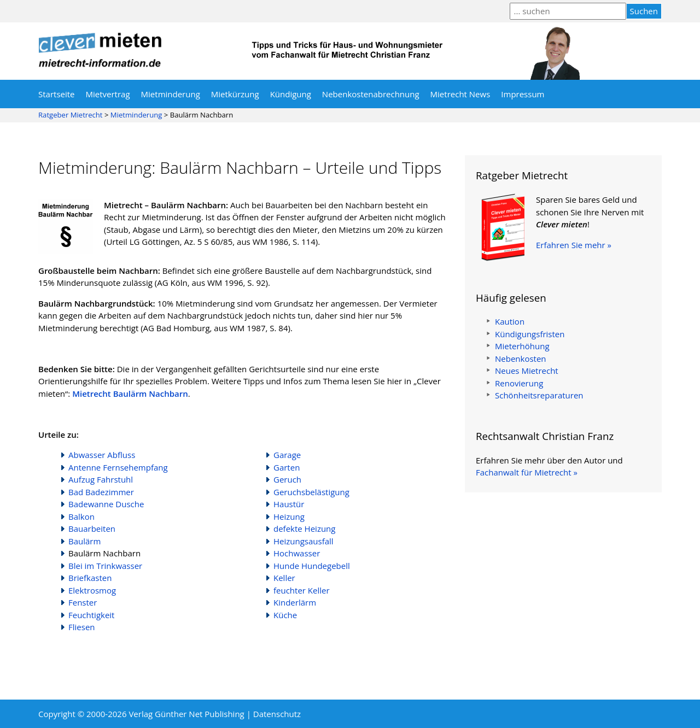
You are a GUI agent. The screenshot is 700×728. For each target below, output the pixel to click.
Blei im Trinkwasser (105, 566)
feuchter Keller (302, 590)
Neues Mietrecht (527, 371)
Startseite (57, 94)
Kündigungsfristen (530, 334)
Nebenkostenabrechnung (371, 94)
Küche (285, 615)
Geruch (287, 479)
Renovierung (519, 383)
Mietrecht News (460, 94)
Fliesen (82, 627)
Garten (287, 467)
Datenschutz (277, 714)
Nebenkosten (521, 359)
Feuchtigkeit (91, 615)
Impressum (523, 94)
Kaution (510, 321)
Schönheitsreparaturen (539, 395)
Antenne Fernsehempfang (118, 467)
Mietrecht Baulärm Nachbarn (130, 394)
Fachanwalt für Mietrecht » (527, 472)
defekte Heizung (304, 529)
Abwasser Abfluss (102, 455)
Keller (284, 578)
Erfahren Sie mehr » (574, 245)
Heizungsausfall (304, 541)
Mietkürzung (235, 94)
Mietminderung (171, 94)
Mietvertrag (108, 94)
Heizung (289, 516)
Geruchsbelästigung (311, 492)
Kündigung (291, 94)
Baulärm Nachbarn (104, 553)
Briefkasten (90, 578)
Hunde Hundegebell (312, 566)
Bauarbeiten (92, 529)
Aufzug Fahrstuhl (101, 479)
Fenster (83, 602)
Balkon (81, 516)
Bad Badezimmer (101, 492)
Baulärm (84, 541)
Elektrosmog (92, 590)
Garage (287, 455)
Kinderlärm (295, 602)
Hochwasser (297, 553)
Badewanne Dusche (106, 504)
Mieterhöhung (522, 346)
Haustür (289, 504)
